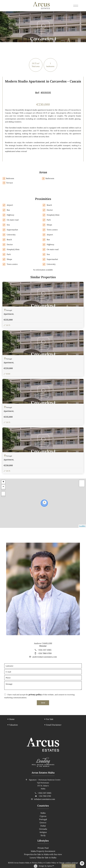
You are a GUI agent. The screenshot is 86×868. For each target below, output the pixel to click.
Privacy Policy (37, 863)
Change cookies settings (68, 863)
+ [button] (3, 482)
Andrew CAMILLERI (43, 643)
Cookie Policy (51, 863)
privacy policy (35, 694)
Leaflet (82, 526)
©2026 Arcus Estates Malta (19, 863)
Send (43, 703)
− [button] (3, 487)
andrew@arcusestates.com (45, 657)
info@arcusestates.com (44, 799)
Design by (46, 866)
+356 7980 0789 (45, 653)
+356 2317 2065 (45, 650)
